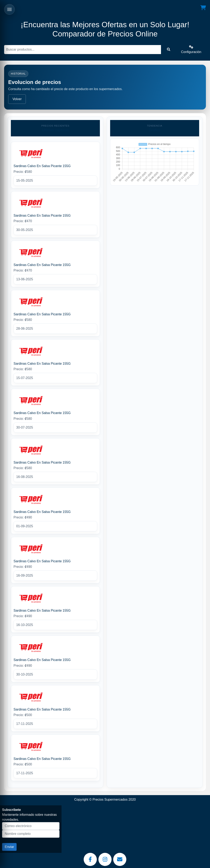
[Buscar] (83, 50)
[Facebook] (90, 859)
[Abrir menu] (9, 9)
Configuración (191, 49)
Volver (17, 99)
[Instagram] (105, 859)
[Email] (120, 859)
